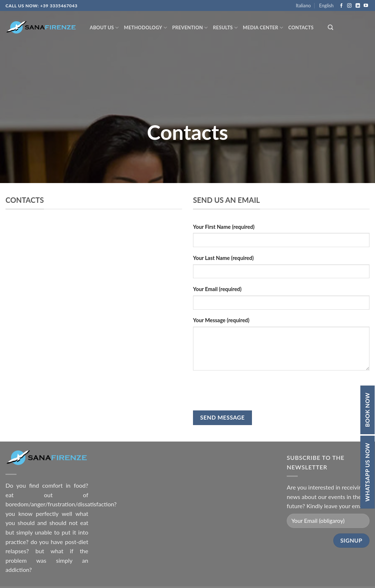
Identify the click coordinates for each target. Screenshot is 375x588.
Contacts (301, 27)
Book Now (367, 410)
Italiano (303, 5)
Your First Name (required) (224, 227)
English (326, 5)
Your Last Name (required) (223, 258)
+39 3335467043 (59, 6)
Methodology (146, 28)
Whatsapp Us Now (367, 472)
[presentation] (249, 390)
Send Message (223, 417)
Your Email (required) (217, 289)
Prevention (190, 28)
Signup (351, 540)
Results (226, 28)
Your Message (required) (221, 320)
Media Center (263, 28)
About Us (104, 28)
